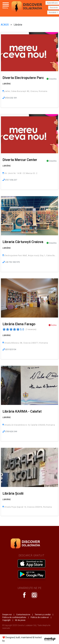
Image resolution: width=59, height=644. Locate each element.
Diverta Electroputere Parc (23, 78)
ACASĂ (5, 25)
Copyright (6, 620)
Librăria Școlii (13, 493)
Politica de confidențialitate (14, 617)
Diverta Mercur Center (20, 160)
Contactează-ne (23, 615)
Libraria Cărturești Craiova (23, 242)
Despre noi (7, 615)
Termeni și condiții (43, 615)
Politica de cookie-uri (40, 617)
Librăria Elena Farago (19, 324)
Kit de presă (20, 620)
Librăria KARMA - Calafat (22, 411)
